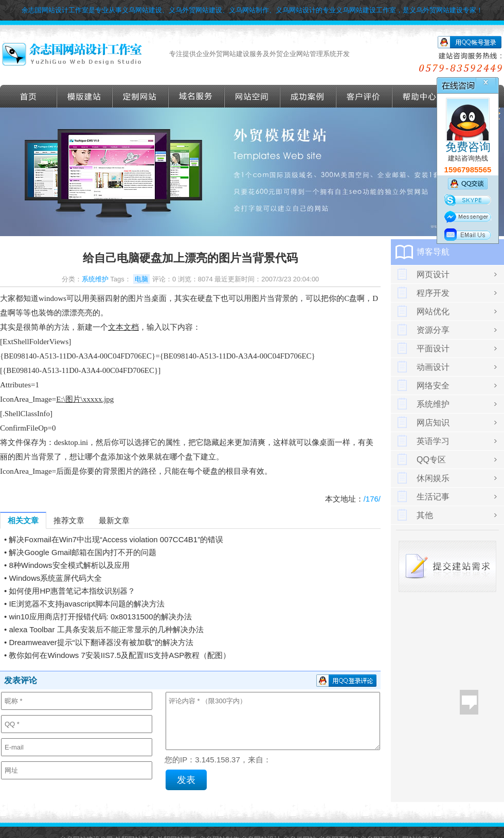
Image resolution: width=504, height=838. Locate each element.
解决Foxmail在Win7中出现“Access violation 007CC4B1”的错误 (116, 539)
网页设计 (433, 274)
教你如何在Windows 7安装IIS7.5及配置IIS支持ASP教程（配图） (120, 655)
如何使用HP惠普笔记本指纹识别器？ (72, 591)
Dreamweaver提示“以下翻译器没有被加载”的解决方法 (101, 642)
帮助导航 (420, 96)
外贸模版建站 (85, 96)
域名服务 (197, 96)
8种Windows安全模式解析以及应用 (69, 565)
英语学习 (433, 441)
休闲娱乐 (433, 478)
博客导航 (433, 252)
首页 (29, 96)
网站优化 (433, 311)
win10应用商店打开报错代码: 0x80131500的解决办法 (100, 617)
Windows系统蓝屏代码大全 (55, 578)
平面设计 (433, 349)
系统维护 (95, 279)
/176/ (372, 499)
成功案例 (308, 96)
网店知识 (433, 423)
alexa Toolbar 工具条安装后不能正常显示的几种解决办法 (106, 629)
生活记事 (433, 497)
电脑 (141, 279)
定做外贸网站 (141, 96)
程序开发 (433, 293)
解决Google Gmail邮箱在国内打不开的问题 (83, 552)
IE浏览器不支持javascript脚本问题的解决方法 (87, 604)
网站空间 (253, 96)
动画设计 (433, 367)
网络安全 (433, 386)
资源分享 (433, 330)
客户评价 (364, 96)
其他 (425, 515)
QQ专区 (431, 460)
